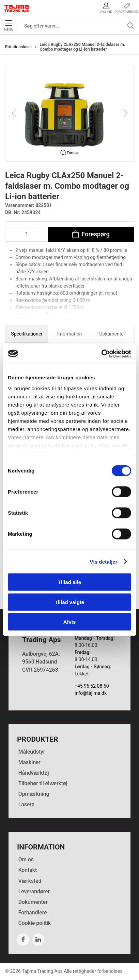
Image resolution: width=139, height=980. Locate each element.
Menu (8, 26)
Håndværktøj (34, 773)
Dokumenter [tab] (112, 334)
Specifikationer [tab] (27, 334)
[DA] (17, 8)
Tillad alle (69, 582)
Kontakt (28, 870)
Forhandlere (33, 913)
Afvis (70, 622)
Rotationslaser (19, 47)
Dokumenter (33, 902)
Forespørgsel (127, 8)
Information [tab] (70, 334)
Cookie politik (35, 923)
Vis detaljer (104, 561)
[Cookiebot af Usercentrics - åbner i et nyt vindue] (101, 354)
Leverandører (34, 891)
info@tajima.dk (91, 693)
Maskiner (29, 762)
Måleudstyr (32, 752)
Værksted (30, 881)
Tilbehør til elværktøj (43, 783)
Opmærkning (34, 794)
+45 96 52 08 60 (92, 686)
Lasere (26, 804)
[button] (69, 113)
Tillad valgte (69, 602)
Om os (26, 859)
